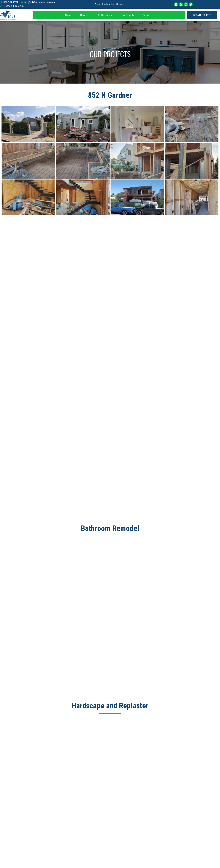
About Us (84, 15)
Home (68, 15)
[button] (202, 15)
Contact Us (148, 15)
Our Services (105, 15)
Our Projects (128, 15)
